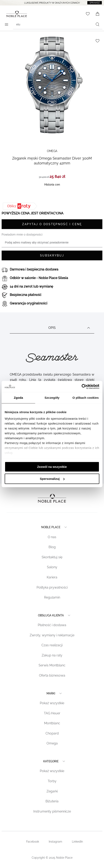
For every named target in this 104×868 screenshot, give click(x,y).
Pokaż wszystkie (52, 703)
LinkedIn (77, 842)
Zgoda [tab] (18, 398)
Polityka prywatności (52, 587)
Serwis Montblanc (52, 665)
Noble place (54, 527)
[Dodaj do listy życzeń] (97, 41)
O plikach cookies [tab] (86, 398)
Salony (52, 567)
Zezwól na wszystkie (52, 467)
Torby (52, 781)
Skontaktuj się (52, 557)
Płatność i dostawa (52, 625)
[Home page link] (16, 14)
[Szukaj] (97, 24)
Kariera (52, 577)
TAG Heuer (52, 713)
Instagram (55, 842)
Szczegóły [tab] (52, 398)
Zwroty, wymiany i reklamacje (52, 635)
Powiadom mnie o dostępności (22, 235)
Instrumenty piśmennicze (52, 811)
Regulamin (52, 597)
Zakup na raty (52, 655)
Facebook (33, 842)
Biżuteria (52, 801)
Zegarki (52, 791)
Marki (55, 693)
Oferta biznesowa (52, 675)
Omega (52, 743)
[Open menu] (6, 24)
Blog (52, 547)
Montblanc (52, 723)
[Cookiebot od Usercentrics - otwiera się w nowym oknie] (82, 387)
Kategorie (55, 761)
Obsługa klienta (55, 615)
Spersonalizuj (52, 479)
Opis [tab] (70, 328)
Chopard (52, 733)
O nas (52, 537)
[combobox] (58, 24)
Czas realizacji (52, 645)
